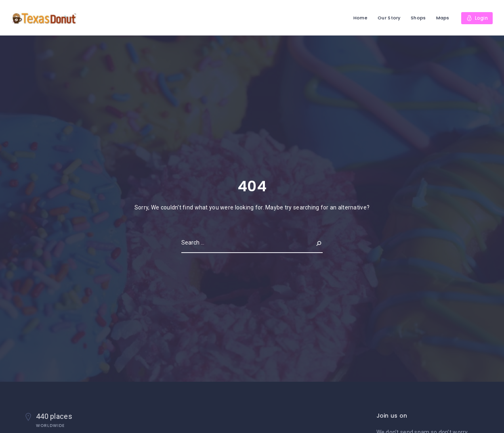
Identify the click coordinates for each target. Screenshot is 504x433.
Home (360, 18)
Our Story (389, 18)
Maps (442, 18)
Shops (418, 18)
